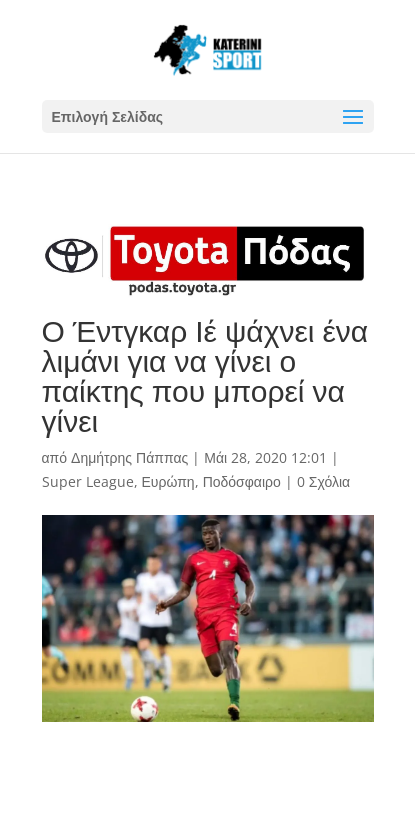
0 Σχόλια (323, 481)
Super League (88, 481)
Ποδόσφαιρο (242, 481)
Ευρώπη (168, 481)
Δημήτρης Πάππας (129, 457)
